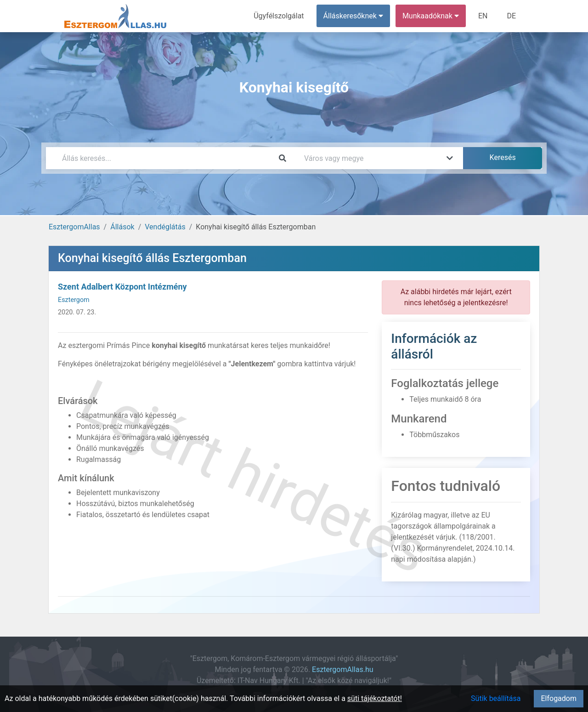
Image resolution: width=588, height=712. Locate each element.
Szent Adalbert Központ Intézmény (122, 287)
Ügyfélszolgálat (279, 16)
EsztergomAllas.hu (342, 669)
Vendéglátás (165, 227)
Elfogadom (559, 698)
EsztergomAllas (74, 227)
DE (511, 16)
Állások (122, 227)
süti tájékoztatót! (375, 698)
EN (483, 16)
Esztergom (74, 300)
